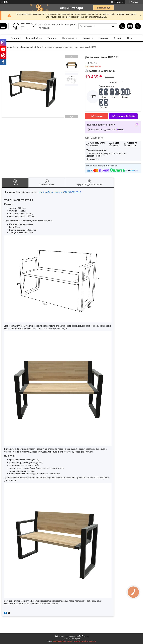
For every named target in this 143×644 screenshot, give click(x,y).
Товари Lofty (33, 38)
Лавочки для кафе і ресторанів (56, 47)
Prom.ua (85, 636)
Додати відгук (138, 26)
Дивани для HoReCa (30, 47)
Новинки (104, 38)
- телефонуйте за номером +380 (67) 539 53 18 (59, 192)
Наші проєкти (70, 38)
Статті (117, 38)
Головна (15, 38)
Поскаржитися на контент (63, 641)
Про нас (52, 38)
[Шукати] (113, 26)
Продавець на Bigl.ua (72, 639)
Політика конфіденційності (85, 641)
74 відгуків (119, 2)
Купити (99, 116)
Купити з (126, 116)
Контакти (88, 38)
